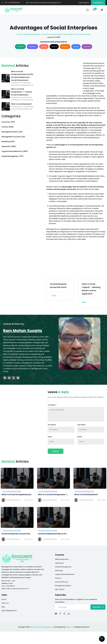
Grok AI (54, 47)
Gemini (76, 47)
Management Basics (63, 586)
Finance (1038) (8, 127)
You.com (87, 47)
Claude (44, 47)
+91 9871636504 (10, 586)
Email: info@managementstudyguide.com (43, 3)
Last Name (81, 425)
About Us (5, 603)
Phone (80, 437)
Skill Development (62, 559)
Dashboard (98, 3)
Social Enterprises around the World (60, 290)
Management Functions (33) (13, 137)
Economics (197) (8, 122)
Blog (3, 607)
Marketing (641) (8, 141)
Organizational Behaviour (65, 574)
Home (19, 34)
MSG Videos (60, 589)
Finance (58, 578)
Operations (59, 563)
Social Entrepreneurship (52, 34)
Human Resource (62, 582)
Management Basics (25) (12, 132)
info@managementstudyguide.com (17, 589)
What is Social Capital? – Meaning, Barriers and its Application (92, 293)
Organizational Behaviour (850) (15, 151)
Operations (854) (9, 146)
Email (50, 437)
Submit (56, 451)
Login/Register (84, 3)
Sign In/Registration (9, 611)
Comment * (52, 405)
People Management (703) (13, 156)
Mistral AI (65, 47)
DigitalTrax (70, 627)
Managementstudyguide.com (42, 627)
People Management (32, 34)
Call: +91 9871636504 (11, 3)
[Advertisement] (64, 77)
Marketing (59, 571)
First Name (52, 425)
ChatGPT (20, 47)
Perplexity (32, 47)
